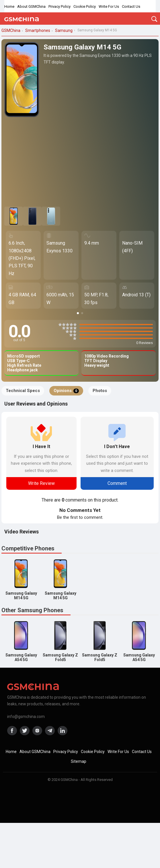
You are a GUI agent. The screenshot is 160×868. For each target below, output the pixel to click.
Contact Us (131, 6)
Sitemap (79, 761)
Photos (100, 391)
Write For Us (109, 6)
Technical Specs (23, 391)
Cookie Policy (85, 6)
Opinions (66, 391)
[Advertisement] (80, 162)
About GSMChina (31, 6)
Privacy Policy (59, 6)
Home (9, 6)
